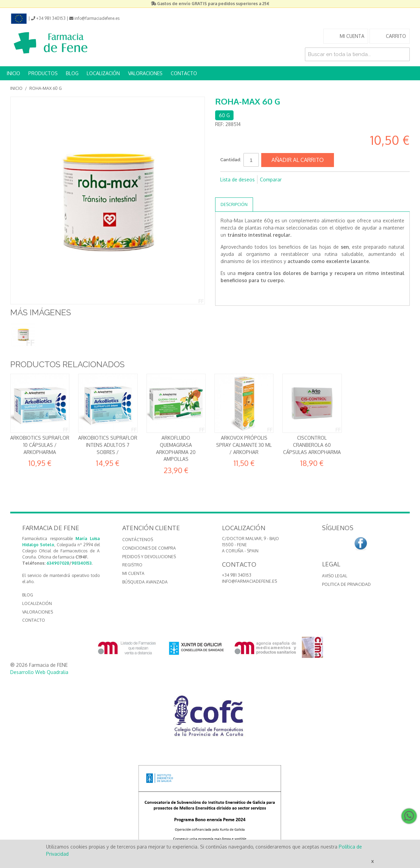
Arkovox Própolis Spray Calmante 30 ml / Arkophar (244, 445)
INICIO (13, 73)
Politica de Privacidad (346, 584)
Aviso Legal (335, 576)
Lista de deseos (237, 180)
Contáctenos (138, 540)
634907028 (58, 563)
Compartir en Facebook (227, 191)
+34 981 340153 (237, 575)
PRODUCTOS (43, 73)
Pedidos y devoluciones (149, 557)
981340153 (81, 563)
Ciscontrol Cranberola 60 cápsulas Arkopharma (312, 445)
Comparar (271, 180)
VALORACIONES (145, 73)
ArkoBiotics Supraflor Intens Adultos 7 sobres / (108, 445)
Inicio (16, 88)
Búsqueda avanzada (145, 582)
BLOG (72, 73)
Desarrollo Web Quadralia (39, 672)
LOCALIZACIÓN (103, 73)
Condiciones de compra (149, 548)
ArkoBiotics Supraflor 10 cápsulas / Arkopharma (40, 445)
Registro (132, 565)
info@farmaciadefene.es (249, 581)
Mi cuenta (133, 573)
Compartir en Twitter (241, 191)
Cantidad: (231, 160)
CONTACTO (184, 73)
